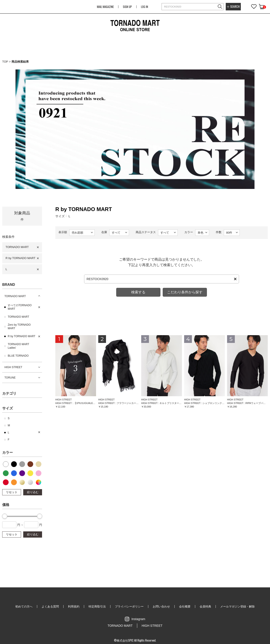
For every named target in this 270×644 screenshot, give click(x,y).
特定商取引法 (97, 607)
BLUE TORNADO (18, 356)
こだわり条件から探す (185, 292)
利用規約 (74, 607)
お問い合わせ (161, 607)
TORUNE (10, 378)
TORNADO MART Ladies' (18, 346)
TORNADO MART (17, 247)
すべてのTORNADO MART (20, 307)
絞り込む (33, 492)
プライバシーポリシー (129, 607)
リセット (12, 492)
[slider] (5, 516)
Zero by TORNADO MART (19, 327)
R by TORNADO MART (20, 258)
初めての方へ (24, 607)
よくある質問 (50, 607)
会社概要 (185, 607)
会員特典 (205, 607)
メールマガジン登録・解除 (237, 607)
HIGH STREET (13, 367)
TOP (5, 62)
